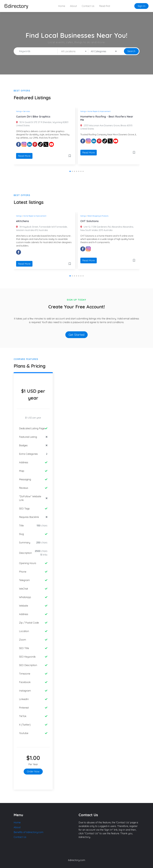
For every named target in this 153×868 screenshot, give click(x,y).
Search (131, 51)
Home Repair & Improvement (99, 111)
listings (19, 111)
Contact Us (88, 6)
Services (27, 111)
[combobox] (73, 51)
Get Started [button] (76, 335)
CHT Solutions (89, 221)
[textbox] (73, 51)
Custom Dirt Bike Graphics (33, 116)
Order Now (33, 771)
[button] (70, 171)
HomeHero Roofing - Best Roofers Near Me (107, 118)
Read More (24, 156)
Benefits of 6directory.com (28, 832)
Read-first (105, 6)
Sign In (142, 6)
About (73, 6)
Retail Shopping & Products (98, 216)
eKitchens (23, 221)
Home (62, 6)
